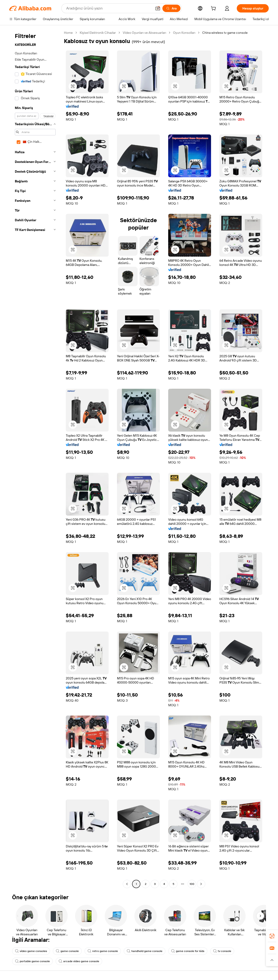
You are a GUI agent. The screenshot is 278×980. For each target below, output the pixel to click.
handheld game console (145, 951)
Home (68, 33)
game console (67, 951)
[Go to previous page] (127, 884)
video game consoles (31, 951)
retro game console (103, 951)
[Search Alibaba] (109, 8)
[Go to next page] (201, 884)
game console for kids (188, 951)
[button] (158, 8)
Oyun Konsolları (184, 33)
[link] (272, 936)
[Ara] (171, 8)
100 (192, 884)
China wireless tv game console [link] (225, 33)
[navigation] (35, 459)
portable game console (32, 961)
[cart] (214, 9)
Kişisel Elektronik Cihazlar (98, 33)
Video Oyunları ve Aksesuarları (144, 33)
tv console (222, 951)
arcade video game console (79, 961)
